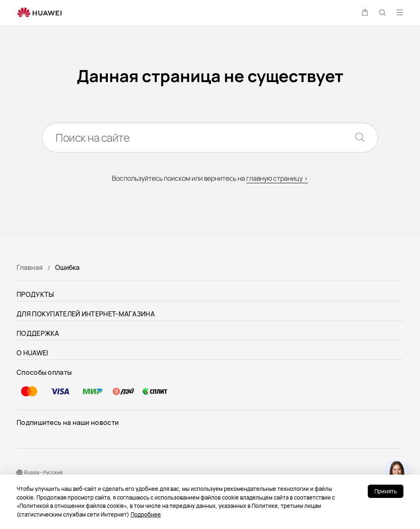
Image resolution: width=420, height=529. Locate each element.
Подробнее (146, 514)
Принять (386, 491)
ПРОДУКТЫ (35, 294)
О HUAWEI (32, 353)
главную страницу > (277, 178)
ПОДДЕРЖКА (38, 333)
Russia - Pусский (43, 472)
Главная (30, 267)
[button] (365, 12)
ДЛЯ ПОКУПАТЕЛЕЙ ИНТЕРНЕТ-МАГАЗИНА (86, 314)
